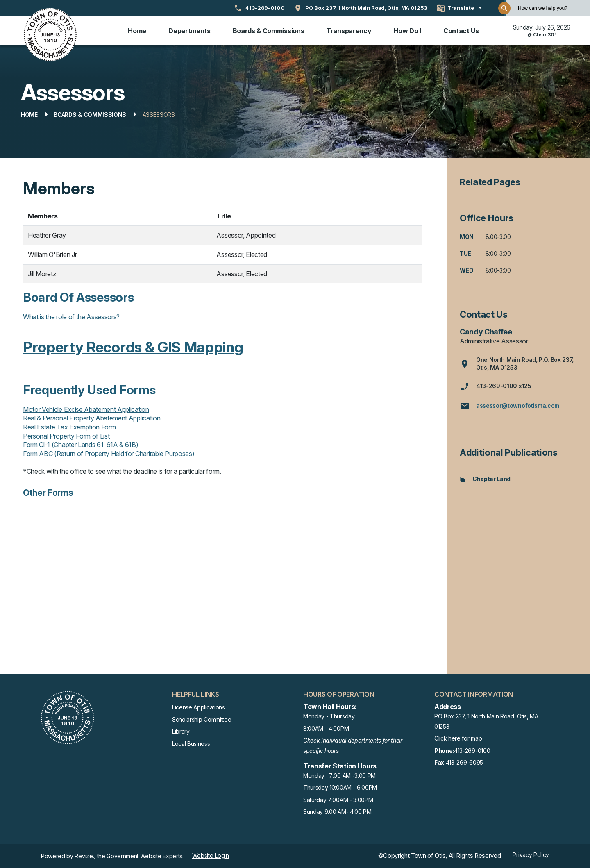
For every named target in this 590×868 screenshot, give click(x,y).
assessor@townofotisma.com (509, 406)
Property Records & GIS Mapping (133, 347)
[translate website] (459, 8)
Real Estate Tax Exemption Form (69, 427)
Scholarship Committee (202, 719)
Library (181, 731)
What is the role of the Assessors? (71, 317)
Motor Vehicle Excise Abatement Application (86, 409)
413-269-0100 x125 (496, 386)
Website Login (211, 856)
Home (137, 31)
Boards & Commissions (269, 31)
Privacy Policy (531, 855)
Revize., (85, 856)
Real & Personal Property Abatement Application (92, 418)
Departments (189, 31)
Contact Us (461, 31)
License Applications (199, 707)
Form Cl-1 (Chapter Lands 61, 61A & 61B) (81, 445)
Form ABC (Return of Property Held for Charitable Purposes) (109, 454)
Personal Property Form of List (66, 436)
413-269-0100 (462, 751)
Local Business (191, 744)
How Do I (407, 31)
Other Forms (48, 493)
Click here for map (458, 738)
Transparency (349, 31)
